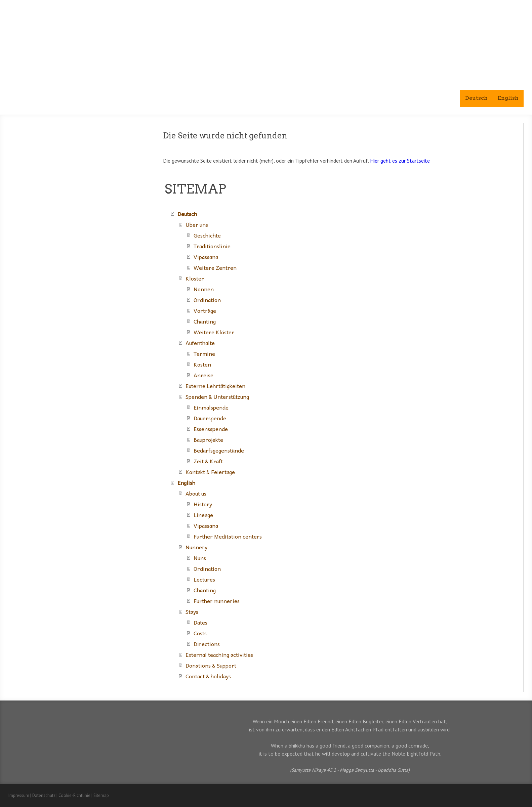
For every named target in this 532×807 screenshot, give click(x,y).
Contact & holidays (208, 676)
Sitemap (101, 795)
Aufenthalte (200, 343)
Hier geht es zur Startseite (400, 161)
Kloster (195, 278)
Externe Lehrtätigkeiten (215, 386)
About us (196, 493)
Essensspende (211, 429)
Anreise (203, 375)
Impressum (19, 795)
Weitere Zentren (215, 267)
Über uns (197, 224)
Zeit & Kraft (208, 461)
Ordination (207, 300)
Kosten (202, 364)
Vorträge (205, 310)
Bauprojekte (208, 439)
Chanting (205, 321)
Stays (192, 611)
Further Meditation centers (228, 536)
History (203, 504)
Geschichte (207, 235)
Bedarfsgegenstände (219, 450)
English (508, 98)
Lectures (204, 579)
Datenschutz (44, 795)
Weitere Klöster (214, 332)
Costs (200, 633)
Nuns (200, 558)
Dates (200, 622)
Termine (204, 353)
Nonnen (204, 289)
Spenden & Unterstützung (217, 396)
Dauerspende (210, 418)
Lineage (203, 515)
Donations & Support (211, 665)
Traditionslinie (212, 246)
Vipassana (206, 257)
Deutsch (476, 98)
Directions (207, 644)
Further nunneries (217, 601)
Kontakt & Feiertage (210, 472)
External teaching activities (219, 654)
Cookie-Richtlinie (74, 795)
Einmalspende (211, 407)
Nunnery (196, 547)
